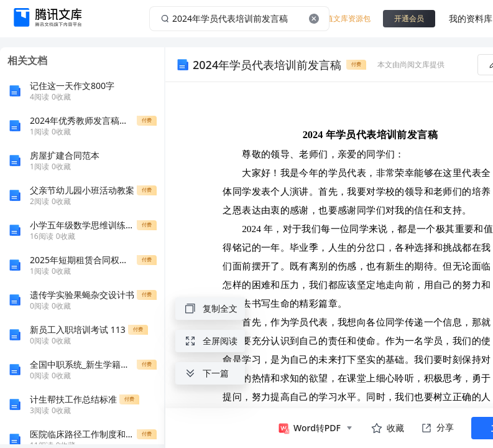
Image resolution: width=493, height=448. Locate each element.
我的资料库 (471, 18)
